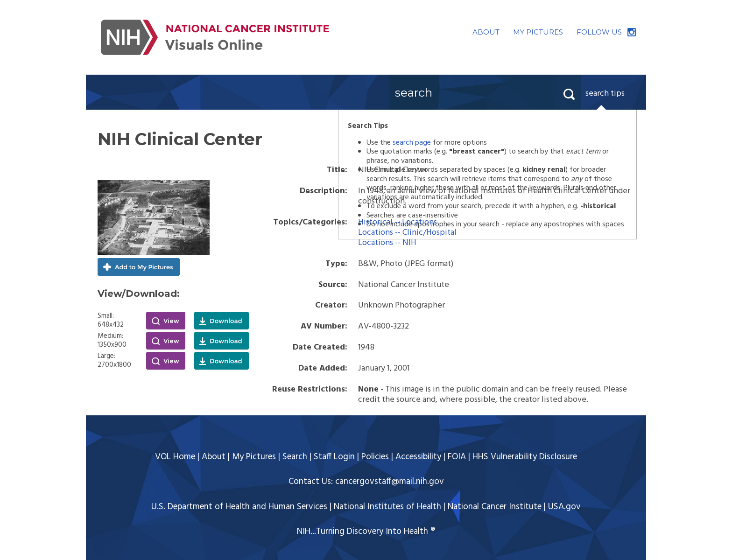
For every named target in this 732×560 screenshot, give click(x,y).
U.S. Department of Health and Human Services (239, 507)
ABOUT (486, 32)
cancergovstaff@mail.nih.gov (390, 482)
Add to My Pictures (139, 267)
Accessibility (418, 457)
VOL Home (175, 457)
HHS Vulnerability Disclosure (525, 457)
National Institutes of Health (387, 507)
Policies (375, 457)
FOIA (457, 457)
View (166, 321)
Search (295, 457)
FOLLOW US (599, 32)
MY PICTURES (538, 32)
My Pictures (254, 457)
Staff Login (334, 457)
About (214, 457)
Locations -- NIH (387, 243)
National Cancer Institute (495, 507)
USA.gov (564, 507)
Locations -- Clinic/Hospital (407, 233)
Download (222, 321)
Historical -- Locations (398, 222)
